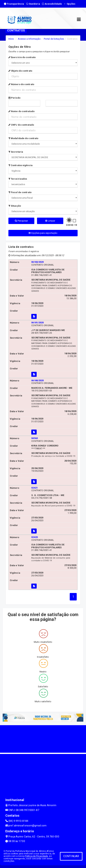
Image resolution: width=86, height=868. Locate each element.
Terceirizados (18, 179)
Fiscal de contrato (20, 192)
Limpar (50, 221)
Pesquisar (21, 221)
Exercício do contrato (22, 57)
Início (11, 39)
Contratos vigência (20, 165)
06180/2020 (37, 380)
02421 (35, 488)
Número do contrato (21, 84)
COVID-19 (71, 225)
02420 (35, 537)
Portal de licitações (54, 39)
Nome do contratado (21, 111)
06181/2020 (37, 323)
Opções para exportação (43, 233)
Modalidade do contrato (23, 138)
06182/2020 (37, 262)
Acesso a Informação (29, 39)
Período (14, 98)
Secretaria (16, 152)
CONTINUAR (71, 856)
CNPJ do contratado (21, 125)
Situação (15, 206)
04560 (35, 438)
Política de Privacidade (36, 856)
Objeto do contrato (20, 71)
